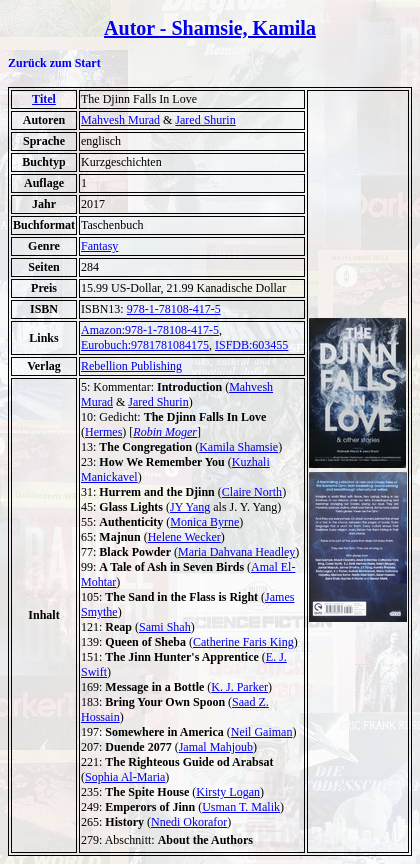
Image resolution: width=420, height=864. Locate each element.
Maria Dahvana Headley (236, 552)
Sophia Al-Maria (125, 777)
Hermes (103, 432)
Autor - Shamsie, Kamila (210, 28)
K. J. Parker (239, 687)
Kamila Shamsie (238, 447)
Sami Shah (165, 627)
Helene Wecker (184, 537)
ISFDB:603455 (251, 345)
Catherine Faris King (243, 642)
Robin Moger (165, 432)
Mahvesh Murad (120, 120)
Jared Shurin (205, 120)
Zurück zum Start (54, 63)
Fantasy (99, 246)
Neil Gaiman (262, 732)
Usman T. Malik (241, 807)
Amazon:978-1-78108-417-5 (150, 330)
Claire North (252, 492)
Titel (44, 99)
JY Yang (190, 507)
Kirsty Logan (228, 792)
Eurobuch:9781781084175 (145, 345)
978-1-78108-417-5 (174, 309)
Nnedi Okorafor (189, 822)
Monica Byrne (204, 522)
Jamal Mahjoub (216, 747)
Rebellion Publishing (131, 366)
